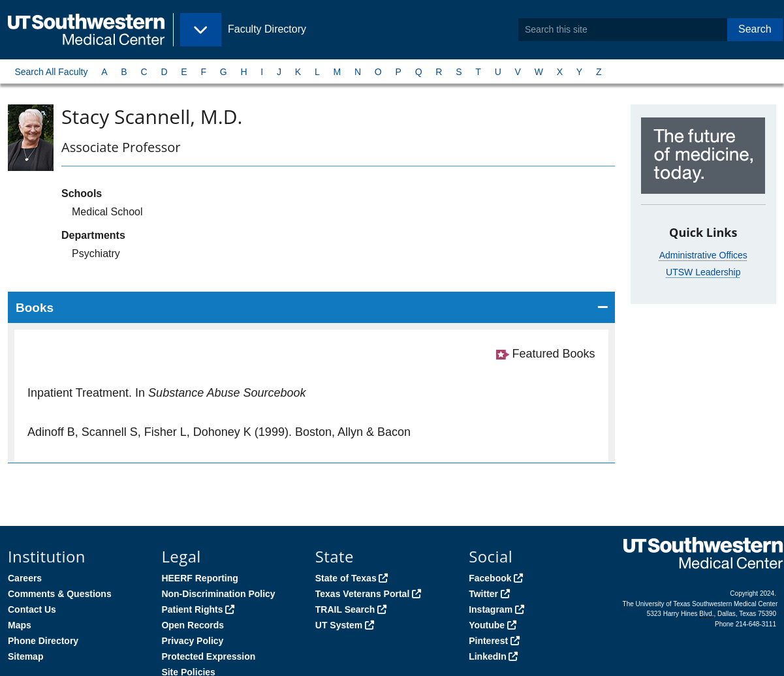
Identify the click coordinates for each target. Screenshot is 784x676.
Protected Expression (208, 656)
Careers (25, 578)
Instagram (491, 609)
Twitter (483, 594)
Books (35, 308)
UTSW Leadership (703, 272)
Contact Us (32, 609)
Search (755, 29)
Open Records (193, 625)
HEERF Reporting (199, 578)
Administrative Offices (703, 255)
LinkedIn (488, 656)
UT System (339, 625)
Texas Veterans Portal (362, 594)
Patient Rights (192, 609)
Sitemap (25, 656)
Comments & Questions (60, 594)
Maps (20, 625)
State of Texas (346, 578)
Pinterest (488, 641)
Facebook (490, 578)
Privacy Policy (192, 641)
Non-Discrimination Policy (218, 594)
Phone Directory (43, 641)
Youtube (487, 625)
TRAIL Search (345, 609)
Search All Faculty (51, 72)
